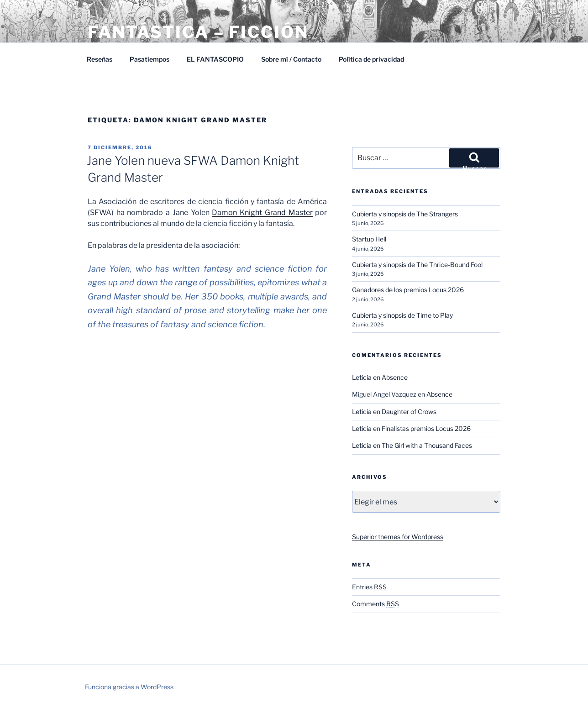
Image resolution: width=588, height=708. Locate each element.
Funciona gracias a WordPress (129, 687)
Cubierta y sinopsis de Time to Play (402, 315)
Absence (395, 377)
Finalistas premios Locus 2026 (426, 428)
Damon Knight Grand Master (262, 212)
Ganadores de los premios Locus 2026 (408, 290)
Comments (375, 604)
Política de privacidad (371, 59)
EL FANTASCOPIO (215, 59)
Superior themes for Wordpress (398, 537)
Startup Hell (369, 239)
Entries (369, 587)
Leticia (362, 377)
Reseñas (100, 59)
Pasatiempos (150, 59)
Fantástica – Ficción (198, 32)
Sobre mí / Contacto (291, 59)
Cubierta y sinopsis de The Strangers (405, 214)
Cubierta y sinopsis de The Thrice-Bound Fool (417, 265)
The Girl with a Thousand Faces (427, 445)
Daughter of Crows (409, 412)
